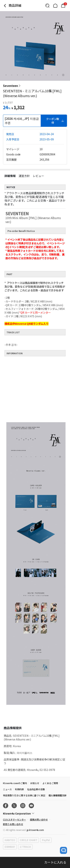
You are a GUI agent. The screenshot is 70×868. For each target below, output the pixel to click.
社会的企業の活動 (36, 789)
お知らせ (35, 783)
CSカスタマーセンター (14, 819)
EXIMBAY (10, 847)
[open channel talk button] (63, 850)
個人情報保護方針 (57, 795)
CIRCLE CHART (28, 840)
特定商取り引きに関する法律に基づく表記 (24, 795)
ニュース (7, 789)
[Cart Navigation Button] (63, 6)
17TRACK (25, 847)
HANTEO (10, 840)
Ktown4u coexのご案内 (15, 783)
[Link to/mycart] (63, 6)
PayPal (46, 840)
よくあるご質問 (50, 783)
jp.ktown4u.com (35, 830)
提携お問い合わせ (39, 819)
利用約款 (19, 789)
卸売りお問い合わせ (13, 824)
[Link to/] (55, 6)
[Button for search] (47, 6)
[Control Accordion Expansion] (35, 813)
